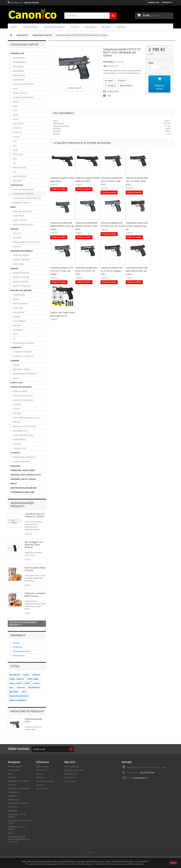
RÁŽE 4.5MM (33, 679)
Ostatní (16, 378)
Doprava (75, 27)
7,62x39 (16, 137)
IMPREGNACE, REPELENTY (25, 374)
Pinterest (127, 86)
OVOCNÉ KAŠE (19, 448)
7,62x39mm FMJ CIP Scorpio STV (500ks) (35, 515)
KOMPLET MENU (20, 391)
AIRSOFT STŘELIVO (21, 286)
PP (93, 852)
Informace (18, 635)
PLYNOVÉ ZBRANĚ (21, 462)
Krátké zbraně (18, 80)
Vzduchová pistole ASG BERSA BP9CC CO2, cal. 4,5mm (62, 226)
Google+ (111, 86)
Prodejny (106, 27)
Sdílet (122, 81)
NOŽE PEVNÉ (18, 216)
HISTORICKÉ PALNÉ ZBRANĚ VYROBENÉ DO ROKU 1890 (23, 490)
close (173, 863)
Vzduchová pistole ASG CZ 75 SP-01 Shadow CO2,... (112, 271)
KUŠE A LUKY (17, 383)
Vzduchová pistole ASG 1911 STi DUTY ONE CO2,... (112, 181)
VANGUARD (18, 308)
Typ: (105, 66)
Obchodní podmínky (54, 27)
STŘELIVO (17, 128)
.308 (14, 146)
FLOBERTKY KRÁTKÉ (22, 352)
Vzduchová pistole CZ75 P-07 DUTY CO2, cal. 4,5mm (62, 271)
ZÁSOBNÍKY (18, 330)
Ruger (15, 106)
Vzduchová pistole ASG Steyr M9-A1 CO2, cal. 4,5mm (137, 271)
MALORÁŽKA (34, 688)
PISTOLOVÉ (18, 154)
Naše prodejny (19, 656)
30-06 (15, 150)
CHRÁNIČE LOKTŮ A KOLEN (23, 479)
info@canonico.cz (140, 778)
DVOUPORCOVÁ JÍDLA (23, 396)
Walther (16, 102)
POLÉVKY (17, 405)
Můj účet (70, 762)
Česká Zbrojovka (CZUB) (23, 97)
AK (14, 339)
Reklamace (90, 27)
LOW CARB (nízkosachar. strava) (26, 418)
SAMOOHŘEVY (19, 440)
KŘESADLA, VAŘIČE (21, 369)
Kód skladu (108, 62)
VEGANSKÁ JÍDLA (20, 431)
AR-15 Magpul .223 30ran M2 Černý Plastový (34, 545)
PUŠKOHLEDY (19, 295)
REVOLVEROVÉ (19, 168)
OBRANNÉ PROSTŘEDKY (22, 251)
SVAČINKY (17, 444)
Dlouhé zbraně (19, 58)
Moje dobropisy (71, 774)
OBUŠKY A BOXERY (21, 260)
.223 (14, 141)
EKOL (28, 683)
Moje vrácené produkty (74, 770)
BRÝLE (14, 484)
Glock (15, 89)
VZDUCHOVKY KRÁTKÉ (23, 194)
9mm (15, 159)
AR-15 (15, 334)
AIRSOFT (14, 268)
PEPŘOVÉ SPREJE (21, 255)
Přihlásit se (167, 2)
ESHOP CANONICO (18, 700)
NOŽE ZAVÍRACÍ (20, 220)
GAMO (26, 675)
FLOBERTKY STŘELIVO (23, 356)
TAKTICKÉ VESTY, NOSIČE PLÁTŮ (26, 475)
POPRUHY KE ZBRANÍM (23, 343)
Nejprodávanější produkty (22, 505)
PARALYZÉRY (18, 264)
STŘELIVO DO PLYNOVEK (24, 457)
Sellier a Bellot (16, 683)
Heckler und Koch (20, 93)
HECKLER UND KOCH (19, 696)
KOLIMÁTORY (19, 312)
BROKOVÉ (17, 181)
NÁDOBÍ (16, 365)
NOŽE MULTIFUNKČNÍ (22, 211)
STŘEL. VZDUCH (17, 679)
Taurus (15, 115)
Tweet (109, 81)
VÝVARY (16, 409)
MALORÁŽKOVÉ (20, 176)
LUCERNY (17, 247)
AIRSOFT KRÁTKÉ (20, 282)
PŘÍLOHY (17, 422)
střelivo (37, 683)
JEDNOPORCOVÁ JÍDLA (23, 400)
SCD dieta (17, 413)
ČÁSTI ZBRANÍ (19, 321)
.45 (14, 163)
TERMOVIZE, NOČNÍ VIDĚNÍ (23, 470)
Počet (151, 63)
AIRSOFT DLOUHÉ (21, 277)
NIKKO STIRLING (20, 304)
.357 (14, 172)
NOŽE (13, 207)
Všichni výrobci (31, 27)
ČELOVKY (17, 233)
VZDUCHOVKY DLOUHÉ (23, 189)
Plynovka (21, 688)
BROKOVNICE (19, 75)
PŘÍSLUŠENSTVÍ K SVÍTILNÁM (26, 242)
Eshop (14, 27)
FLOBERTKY (16, 347)
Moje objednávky (72, 767)
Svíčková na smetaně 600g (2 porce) (35, 595)
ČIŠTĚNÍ (16, 317)
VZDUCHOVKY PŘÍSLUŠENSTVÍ (26, 198)
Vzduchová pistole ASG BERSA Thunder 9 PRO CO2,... (87, 226)
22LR (24, 692)
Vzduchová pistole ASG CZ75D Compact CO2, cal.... (137, 226)
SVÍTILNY (15, 229)
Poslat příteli (113, 91)
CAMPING (15, 361)
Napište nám (154, 2)
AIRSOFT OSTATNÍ (21, 273)
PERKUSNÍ (15, 466)
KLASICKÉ (17, 238)
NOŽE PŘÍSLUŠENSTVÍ (23, 225)
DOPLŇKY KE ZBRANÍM (21, 290)
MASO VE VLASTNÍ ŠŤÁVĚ (24, 426)
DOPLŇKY (17, 326)
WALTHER (14, 692)
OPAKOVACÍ (18, 67)
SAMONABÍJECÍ (19, 62)
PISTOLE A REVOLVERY (23, 84)
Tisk (109, 96)
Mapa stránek (42, 789)
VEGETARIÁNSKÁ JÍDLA (23, 435)
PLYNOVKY (15, 453)
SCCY (15, 110)
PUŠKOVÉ (17, 132)
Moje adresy (70, 778)
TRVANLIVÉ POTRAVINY (21, 387)
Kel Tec (16, 119)
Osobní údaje (70, 781)
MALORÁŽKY (18, 71)
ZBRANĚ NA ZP (17, 53)
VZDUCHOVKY (17, 185)
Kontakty (121, 27)
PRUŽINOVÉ (15, 675)
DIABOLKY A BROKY (21, 203)
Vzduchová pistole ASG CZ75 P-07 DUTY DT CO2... (86, 271)
